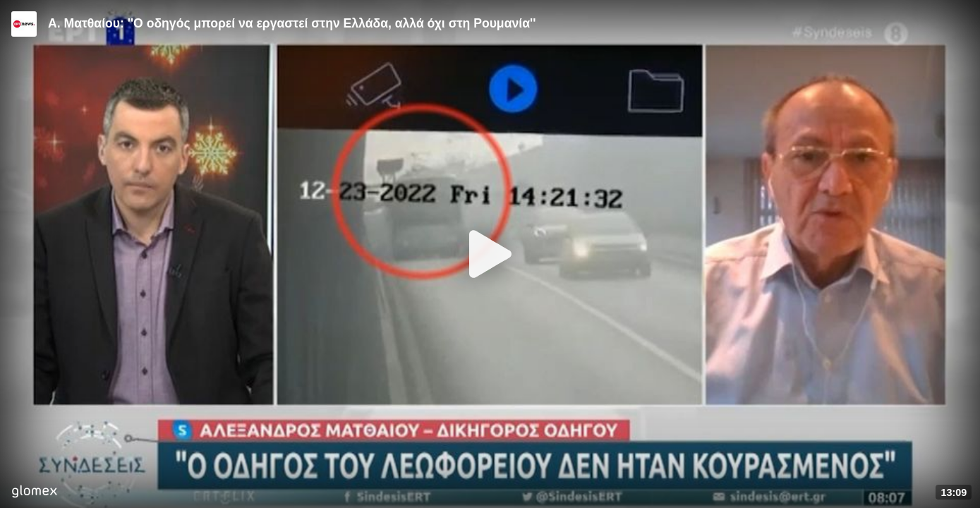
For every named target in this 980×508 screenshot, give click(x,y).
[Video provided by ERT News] (24, 24)
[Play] (490, 254)
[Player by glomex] (34, 493)
